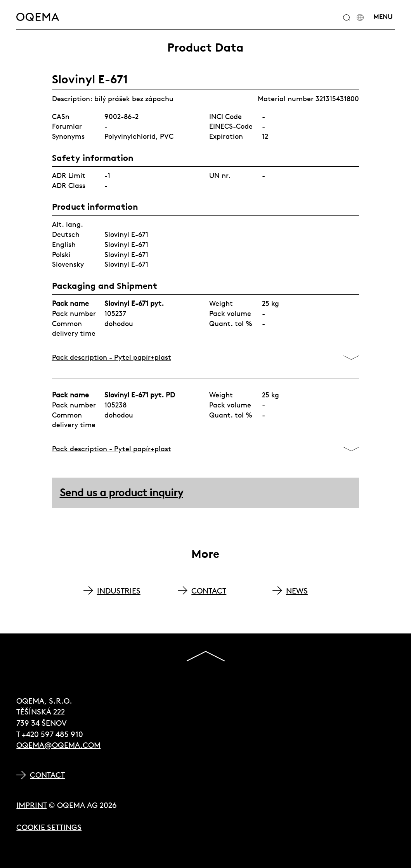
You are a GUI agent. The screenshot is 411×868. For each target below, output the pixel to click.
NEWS (297, 591)
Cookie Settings (49, 827)
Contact (47, 775)
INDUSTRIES (119, 591)
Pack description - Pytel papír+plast (112, 357)
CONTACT (209, 591)
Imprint (31, 805)
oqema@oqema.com (58, 745)
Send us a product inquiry (121, 493)
